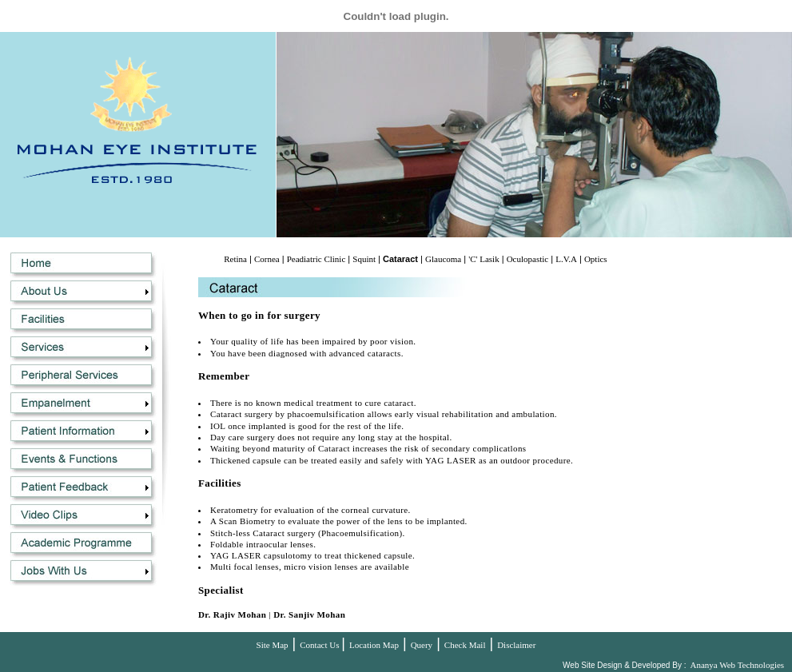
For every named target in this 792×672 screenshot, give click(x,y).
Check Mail (465, 645)
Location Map (374, 645)
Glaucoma (443, 259)
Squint (364, 259)
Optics (596, 259)
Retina (235, 259)
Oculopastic (528, 259)
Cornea (267, 259)
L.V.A (566, 259)
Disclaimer (516, 645)
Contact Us (320, 645)
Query (422, 645)
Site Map (273, 645)
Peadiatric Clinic (316, 259)
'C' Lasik (484, 259)
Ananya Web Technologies (737, 665)
